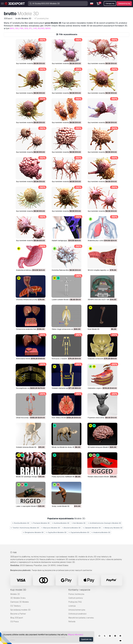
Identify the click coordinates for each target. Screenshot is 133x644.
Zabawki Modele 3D (92, 528)
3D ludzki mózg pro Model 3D (99, 447)
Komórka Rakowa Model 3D (62, 270)
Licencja (72, 606)
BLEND (41, 28)
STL (31, 28)
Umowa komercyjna (77, 610)
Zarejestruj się (124, 3)
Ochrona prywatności (77, 614)
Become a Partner (18, 614)
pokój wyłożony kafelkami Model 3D (66, 477)
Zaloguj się (110, 3)
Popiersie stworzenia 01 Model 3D (101, 418)
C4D (35, 28)
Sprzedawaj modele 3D (20, 610)
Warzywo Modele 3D (51, 528)
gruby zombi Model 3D (61, 506)
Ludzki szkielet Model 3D (61, 300)
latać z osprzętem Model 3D (27, 506)
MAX (12, 28)
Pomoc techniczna (76, 594)
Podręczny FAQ (75, 602)
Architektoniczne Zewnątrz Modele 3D (104, 523)
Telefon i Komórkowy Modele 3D (25, 528)
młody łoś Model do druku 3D (63, 447)
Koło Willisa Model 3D (60, 418)
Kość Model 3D (94, 329)
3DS (26, 28)
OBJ (17, 28)
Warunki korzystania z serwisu (81, 618)
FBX (21, 28)
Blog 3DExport (17, 618)
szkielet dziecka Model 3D (26, 447)
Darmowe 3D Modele (20, 602)
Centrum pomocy (76, 598)
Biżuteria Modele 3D (71, 528)
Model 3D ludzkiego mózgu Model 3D (30, 477)
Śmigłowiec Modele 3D (33, 532)
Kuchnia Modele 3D (61, 523)
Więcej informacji (76, 635)
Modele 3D (15, 594)
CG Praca (14, 622)
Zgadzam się (86, 639)
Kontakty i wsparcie (79, 590)
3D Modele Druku (18, 598)
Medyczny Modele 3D (113, 528)
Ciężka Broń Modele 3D (56, 532)
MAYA (48, 28)
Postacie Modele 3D (41, 523)
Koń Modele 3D (79, 523)
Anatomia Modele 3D (101, 532)
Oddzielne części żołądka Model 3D (102, 388)
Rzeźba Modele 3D (21, 523)
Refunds (72, 622)
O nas (13, 552)
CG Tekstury (16, 606)
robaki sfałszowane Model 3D (100, 477)
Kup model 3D (18, 590)
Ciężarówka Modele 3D (79, 532)
